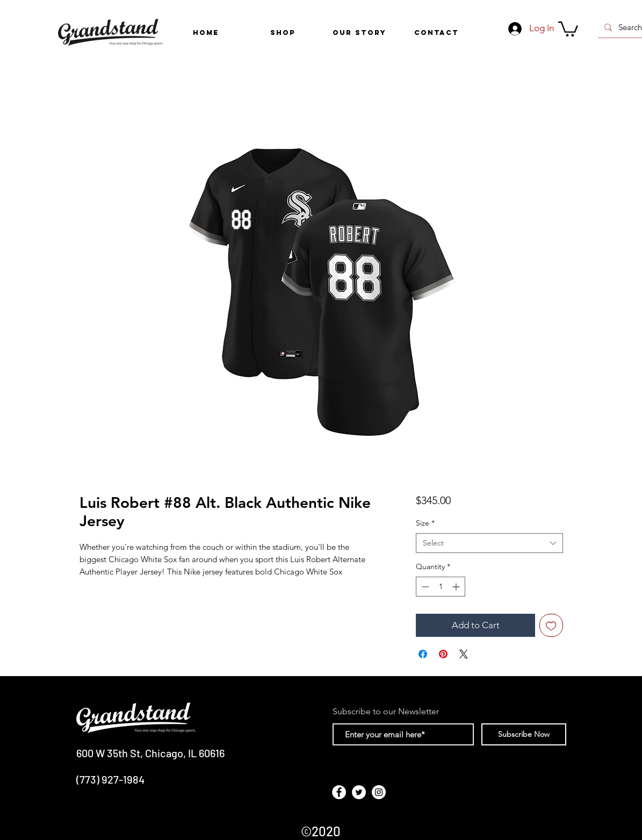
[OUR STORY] (360, 33)
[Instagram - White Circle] (379, 792)
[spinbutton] (441, 587)
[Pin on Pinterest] (443, 654)
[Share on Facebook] (423, 654)
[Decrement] (424, 587)
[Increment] (457, 587)
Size (425, 523)
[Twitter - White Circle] (359, 792)
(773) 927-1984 (110, 779)
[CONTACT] (437, 33)
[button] (283, 33)
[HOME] (206, 33)
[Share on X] (464, 654)
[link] (568, 28)
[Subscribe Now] (524, 734)
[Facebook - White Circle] (339, 792)
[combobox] (489, 543)
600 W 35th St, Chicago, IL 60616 (150, 753)
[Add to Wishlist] (551, 626)
